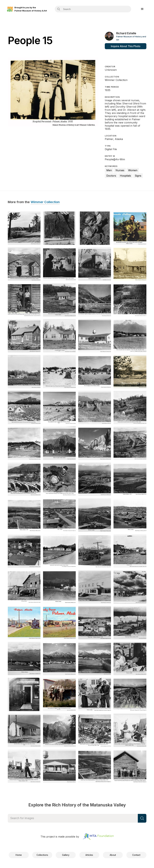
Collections (42, 855)
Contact (136, 855)
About (113, 855)
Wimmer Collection (45, 202)
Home (19, 855)
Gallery (66, 855)
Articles (89, 855)
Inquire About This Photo (126, 46)
